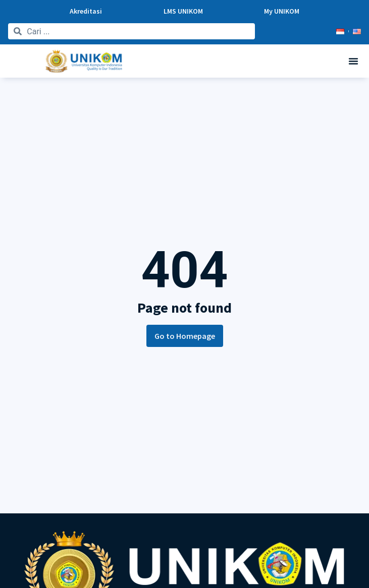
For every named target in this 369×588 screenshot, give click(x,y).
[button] (353, 61)
